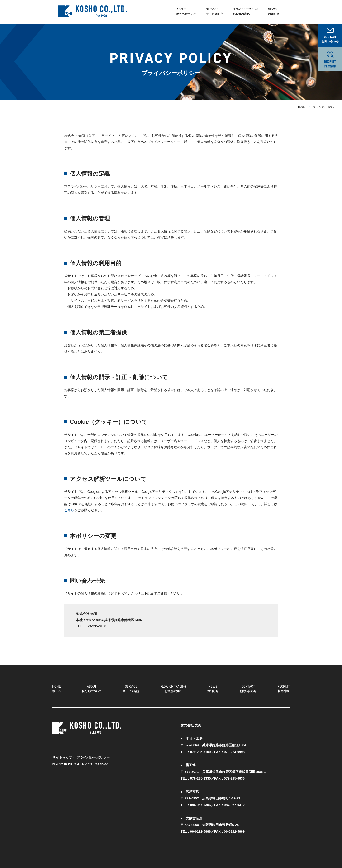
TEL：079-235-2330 (196, 778)
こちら (69, 510)
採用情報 (284, 688)
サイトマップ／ (64, 757)
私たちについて (192, 12)
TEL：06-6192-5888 (196, 831)
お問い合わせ (248, 688)
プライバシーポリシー (93, 757)
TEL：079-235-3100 (196, 752)
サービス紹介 (131, 688)
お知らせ (279, 12)
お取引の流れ (173, 688)
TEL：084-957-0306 (196, 805)
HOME (302, 107)
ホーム (57, 688)
